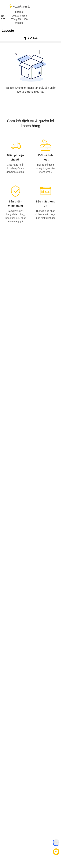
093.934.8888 (19, 16)
